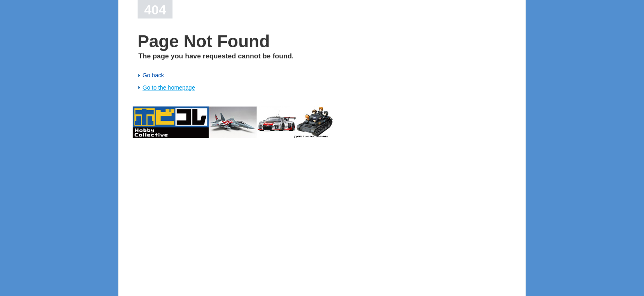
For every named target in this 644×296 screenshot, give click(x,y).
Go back (153, 75)
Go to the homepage (169, 88)
